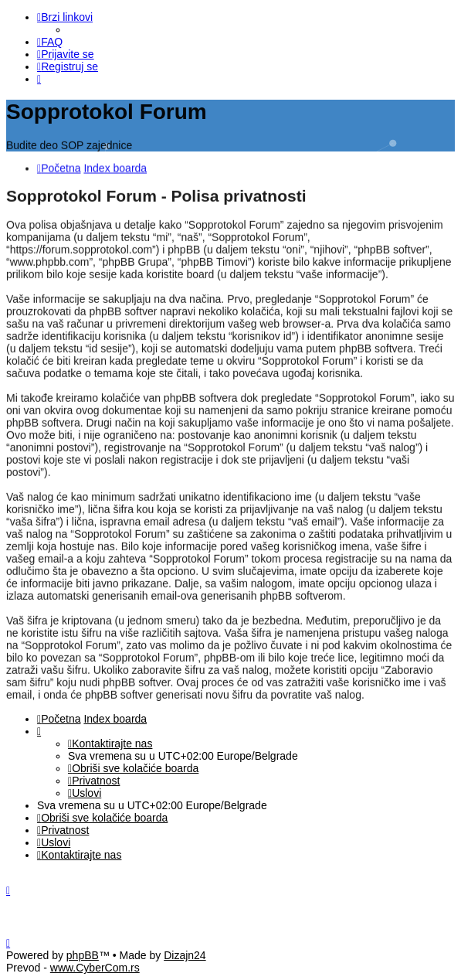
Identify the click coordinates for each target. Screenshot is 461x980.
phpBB (83, 955)
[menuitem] (50, 42)
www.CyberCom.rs (95, 968)
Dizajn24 (185, 955)
